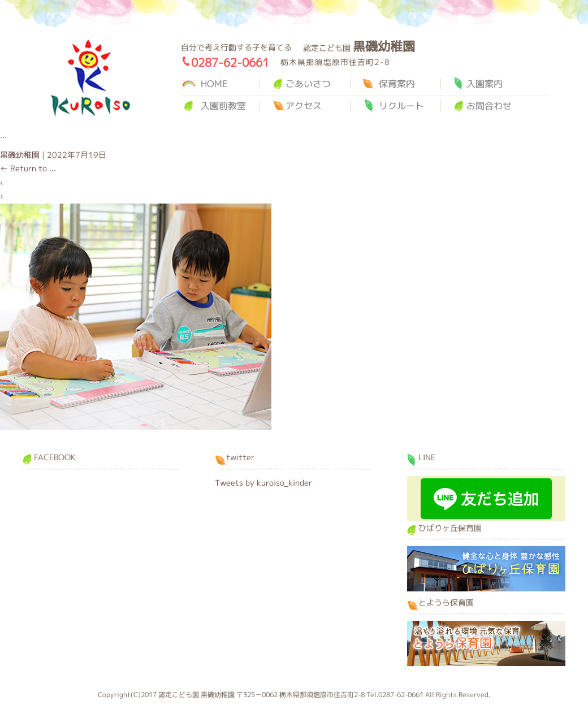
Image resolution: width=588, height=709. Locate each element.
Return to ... (28, 168)
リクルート (401, 106)
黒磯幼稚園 (90, 78)
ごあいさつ (308, 84)
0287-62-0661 (230, 62)
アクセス (304, 106)
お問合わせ (489, 106)
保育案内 (397, 84)
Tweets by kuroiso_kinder (263, 483)
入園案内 (485, 84)
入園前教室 (223, 106)
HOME (214, 84)
